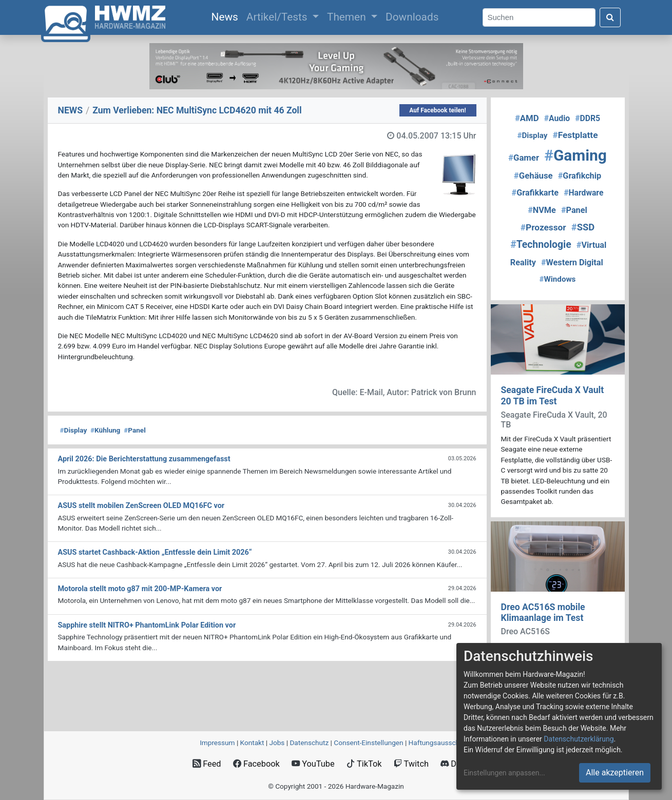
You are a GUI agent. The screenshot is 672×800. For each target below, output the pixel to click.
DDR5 (588, 118)
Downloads (412, 17)
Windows (558, 279)
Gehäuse (533, 175)
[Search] (539, 18)
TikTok (364, 764)
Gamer (524, 158)
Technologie (541, 245)
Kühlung (105, 430)
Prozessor (543, 227)
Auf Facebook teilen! (438, 110)
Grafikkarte (535, 193)
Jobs (277, 743)
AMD (527, 118)
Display (74, 430)
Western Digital (572, 262)
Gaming (575, 155)
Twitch (411, 764)
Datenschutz (309, 743)
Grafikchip (580, 176)
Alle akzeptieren (615, 773)
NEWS (71, 110)
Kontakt (252, 743)
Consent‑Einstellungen (368, 743)
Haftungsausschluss (440, 743)
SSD (583, 227)
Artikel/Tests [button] (278, 17)
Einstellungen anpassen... (504, 773)
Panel (135, 430)
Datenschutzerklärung (579, 739)
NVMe (542, 210)
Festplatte (575, 135)
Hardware (583, 193)
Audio (557, 118)
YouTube (313, 764)
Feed (207, 764)
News (227, 16)
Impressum (217, 743)
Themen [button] (348, 17)
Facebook (256, 764)
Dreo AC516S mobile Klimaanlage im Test (543, 612)
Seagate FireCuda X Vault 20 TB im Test (553, 395)
